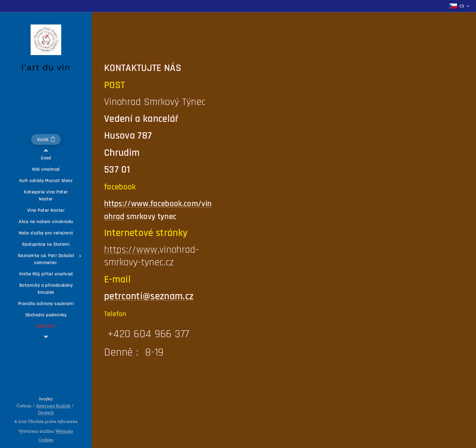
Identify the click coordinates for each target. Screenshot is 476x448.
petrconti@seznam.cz (149, 296)
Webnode (64, 431)
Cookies (46, 440)
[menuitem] (46, 158)
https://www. (132, 250)
